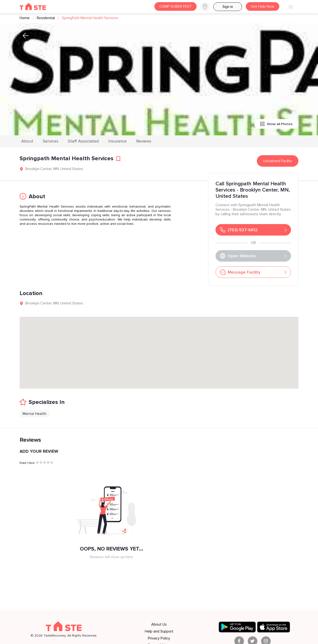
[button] (207, 7)
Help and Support (159, 631)
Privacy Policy (159, 638)
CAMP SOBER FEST (175, 6)
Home (25, 18)
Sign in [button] (228, 7)
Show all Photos (276, 124)
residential (46, 18)
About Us (159, 624)
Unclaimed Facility (278, 161)
